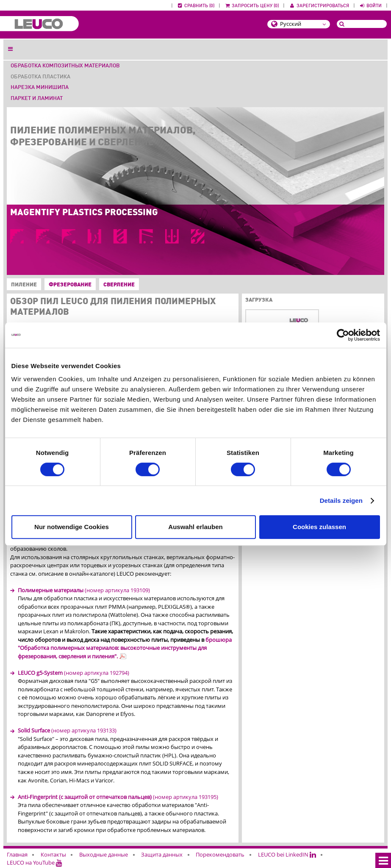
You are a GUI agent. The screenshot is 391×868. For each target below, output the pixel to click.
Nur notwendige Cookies (72, 527)
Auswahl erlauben (195, 527)
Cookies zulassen (319, 527)
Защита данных (162, 854)
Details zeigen (341, 501)
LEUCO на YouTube (35, 862)
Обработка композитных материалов (65, 66)
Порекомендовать (220, 854)
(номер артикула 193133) (67, 730)
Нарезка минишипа (40, 87)
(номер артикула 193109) (84, 590)
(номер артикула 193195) (118, 797)
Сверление (119, 285)
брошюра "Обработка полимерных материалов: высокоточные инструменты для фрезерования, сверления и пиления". (125, 648)
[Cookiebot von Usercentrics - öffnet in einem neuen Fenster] (343, 335)
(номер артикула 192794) (73, 673)
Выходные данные (104, 854)
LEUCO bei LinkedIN (287, 854)
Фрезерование (70, 285)
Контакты (53, 854)
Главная (17, 854)
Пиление (22, 285)
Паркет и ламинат (37, 98)
